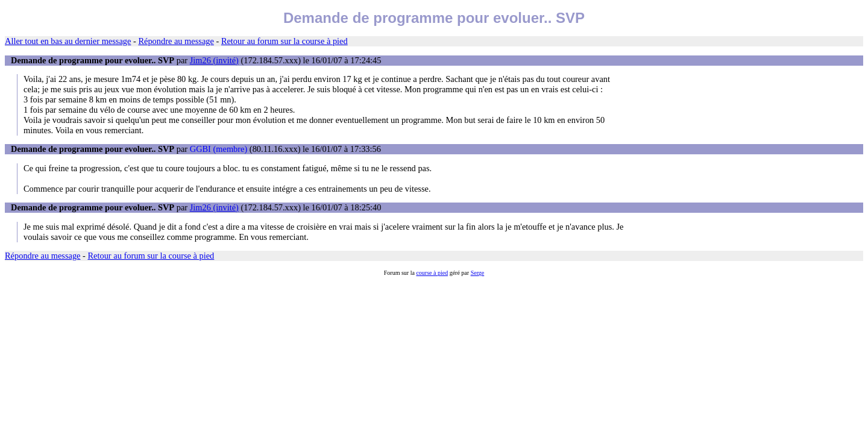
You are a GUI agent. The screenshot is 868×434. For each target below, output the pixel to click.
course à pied (432, 273)
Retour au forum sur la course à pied (285, 41)
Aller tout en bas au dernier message (68, 41)
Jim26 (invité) (214, 60)
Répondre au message (176, 41)
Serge (478, 273)
